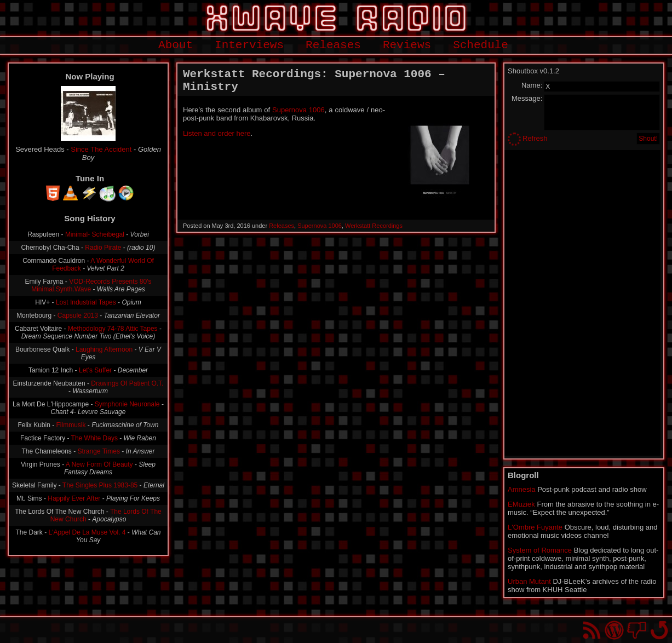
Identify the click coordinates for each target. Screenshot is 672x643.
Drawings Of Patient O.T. (127, 383)
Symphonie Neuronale (127, 404)
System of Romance (540, 550)
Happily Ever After (74, 498)
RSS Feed (592, 630)
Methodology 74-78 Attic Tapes (113, 329)
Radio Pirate (103, 248)
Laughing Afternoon (104, 349)
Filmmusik (71, 425)
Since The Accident (101, 149)
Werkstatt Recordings (374, 226)
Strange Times (99, 451)
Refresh (535, 138)
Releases (333, 45)
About (176, 45)
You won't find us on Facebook (637, 630)
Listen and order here (217, 133)
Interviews (249, 45)
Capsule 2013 (78, 315)
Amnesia (522, 489)
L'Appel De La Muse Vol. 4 (87, 532)
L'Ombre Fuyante (535, 527)
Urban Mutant (529, 581)
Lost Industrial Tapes (86, 302)
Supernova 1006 (298, 110)
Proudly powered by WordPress (614, 630)
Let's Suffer (95, 370)
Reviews (407, 45)
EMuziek (521, 504)
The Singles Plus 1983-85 (100, 485)
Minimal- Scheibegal (95, 234)
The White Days (94, 438)
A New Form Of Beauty (99, 464)
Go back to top (659, 630)
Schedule (481, 45)
